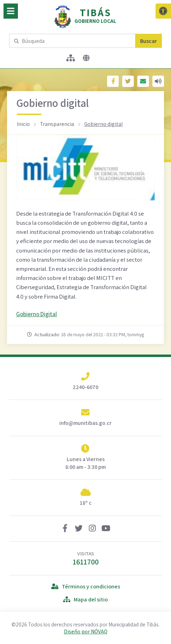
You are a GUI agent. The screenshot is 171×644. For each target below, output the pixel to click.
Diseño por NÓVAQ (86, 631)
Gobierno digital (103, 124)
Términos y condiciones (86, 586)
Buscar (149, 41)
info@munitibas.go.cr (85, 423)
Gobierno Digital (37, 314)
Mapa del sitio (85, 600)
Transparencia (57, 124)
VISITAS (86, 558)
